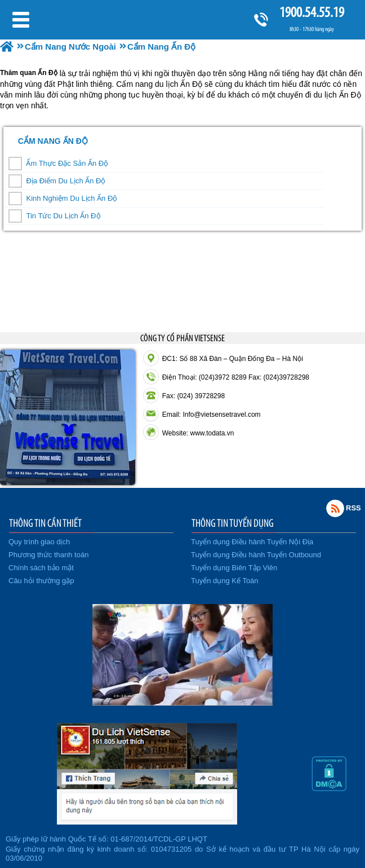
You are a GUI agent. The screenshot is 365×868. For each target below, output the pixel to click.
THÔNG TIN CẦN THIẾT (45, 523)
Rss (335, 508)
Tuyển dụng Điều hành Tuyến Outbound (256, 555)
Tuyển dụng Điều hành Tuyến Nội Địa (252, 542)
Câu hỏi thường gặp (41, 581)
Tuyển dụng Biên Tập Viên (234, 568)
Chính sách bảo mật (41, 568)
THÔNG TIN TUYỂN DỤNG (233, 523)
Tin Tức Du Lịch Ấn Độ (63, 216)
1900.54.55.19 (311, 12)
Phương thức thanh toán (48, 555)
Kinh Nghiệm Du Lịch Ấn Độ (72, 198)
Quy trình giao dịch (39, 542)
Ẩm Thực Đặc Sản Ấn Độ (67, 163)
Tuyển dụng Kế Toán (225, 581)
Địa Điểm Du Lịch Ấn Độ (66, 181)
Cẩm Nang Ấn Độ (53, 141)
